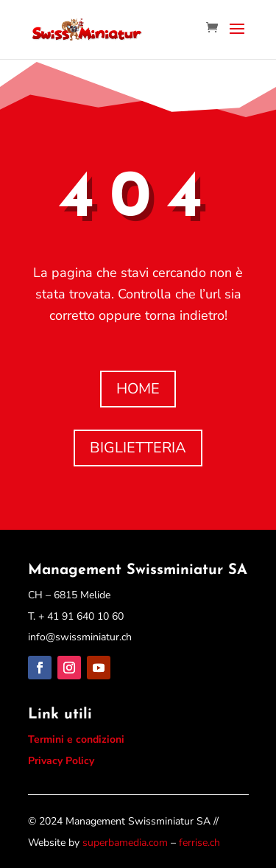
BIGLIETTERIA (138, 448)
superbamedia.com (125, 843)
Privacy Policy (61, 761)
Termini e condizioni (76, 739)
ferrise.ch (199, 843)
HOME (138, 389)
